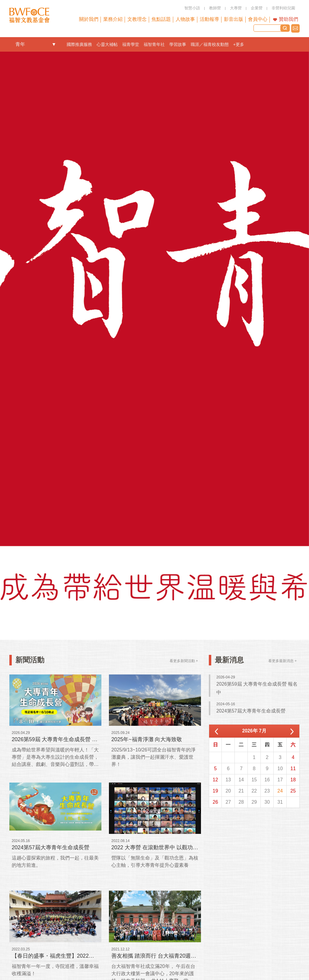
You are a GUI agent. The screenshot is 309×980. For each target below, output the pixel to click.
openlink (54, 44)
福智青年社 (154, 44)
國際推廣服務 (79, 44)
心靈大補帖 (107, 44)
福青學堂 (131, 44)
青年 (20, 44)
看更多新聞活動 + (184, 661)
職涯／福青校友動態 (210, 44)
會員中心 (258, 19)
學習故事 (178, 44)
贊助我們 (288, 19)
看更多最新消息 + (282, 661)
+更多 (239, 44)
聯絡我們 (295, 28)
